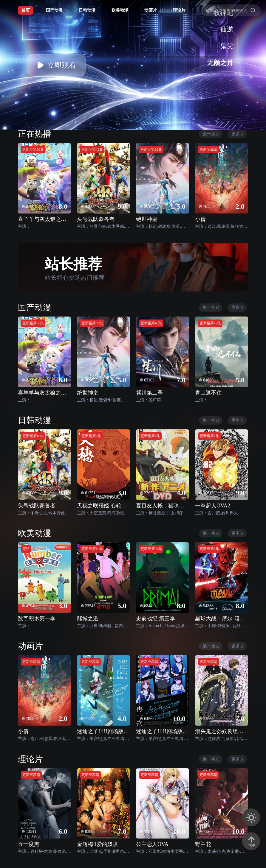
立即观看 (56, 65)
